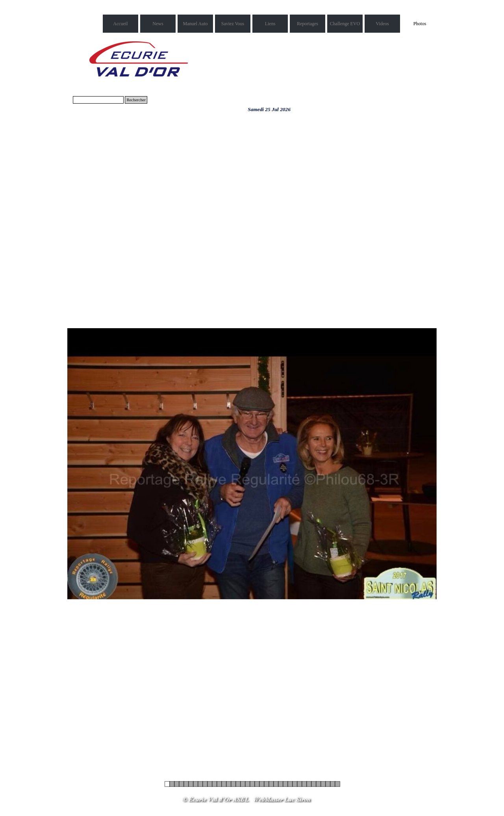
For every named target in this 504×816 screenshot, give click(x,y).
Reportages (308, 24)
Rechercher (136, 100)
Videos (382, 24)
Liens (270, 24)
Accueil (120, 24)
